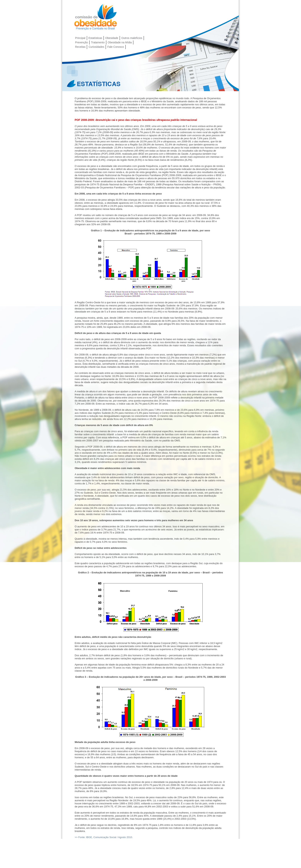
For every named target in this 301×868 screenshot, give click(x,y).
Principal (80, 38)
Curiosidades (96, 47)
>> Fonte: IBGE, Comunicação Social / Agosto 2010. (104, 837)
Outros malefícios (132, 38)
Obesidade (112, 38)
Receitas (80, 47)
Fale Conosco (116, 47)
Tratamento (98, 42)
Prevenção (81, 42)
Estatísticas (95, 38)
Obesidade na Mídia (120, 42)
